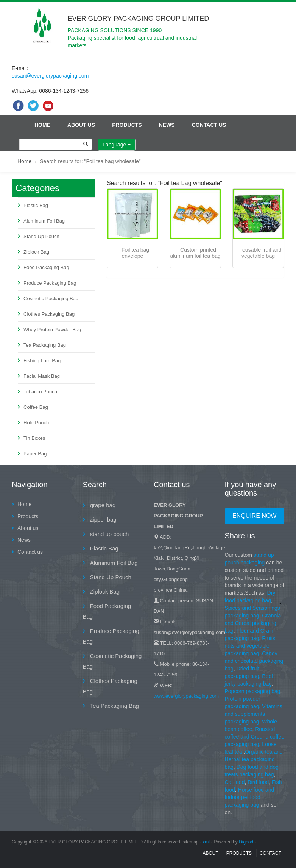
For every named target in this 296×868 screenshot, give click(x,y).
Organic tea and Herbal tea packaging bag (254, 759)
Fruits (269, 638)
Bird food (258, 782)
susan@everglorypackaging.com (50, 76)
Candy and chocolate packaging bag (254, 661)
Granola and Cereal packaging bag (253, 623)
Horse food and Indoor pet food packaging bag (250, 797)
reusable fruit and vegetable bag (261, 253)
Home (42, 125)
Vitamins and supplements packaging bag (254, 714)
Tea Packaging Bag (45, 345)
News (167, 125)
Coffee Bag (36, 407)
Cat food (235, 782)
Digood (246, 842)
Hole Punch (36, 423)
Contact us (209, 125)
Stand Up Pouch (41, 236)
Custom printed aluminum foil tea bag (195, 253)
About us (81, 125)
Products (127, 125)
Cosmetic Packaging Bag (51, 298)
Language (117, 145)
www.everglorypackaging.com (186, 696)
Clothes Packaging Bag (49, 314)
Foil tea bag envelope (135, 253)
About (210, 853)
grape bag (102, 505)
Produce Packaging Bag (50, 283)
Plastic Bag (36, 205)
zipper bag (103, 520)
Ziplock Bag (36, 252)
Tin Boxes (34, 438)
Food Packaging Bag (46, 267)
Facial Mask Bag (42, 376)
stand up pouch (109, 534)
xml (206, 842)
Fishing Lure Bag (42, 361)
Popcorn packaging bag (253, 691)
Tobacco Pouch (40, 392)
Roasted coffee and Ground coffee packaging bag (255, 737)
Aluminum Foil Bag (44, 221)
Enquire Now (254, 516)
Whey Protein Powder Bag (52, 330)
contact (270, 853)
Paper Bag (35, 454)
